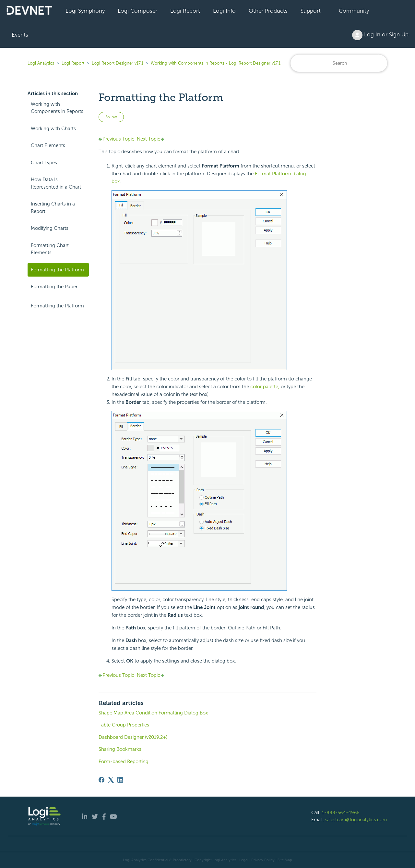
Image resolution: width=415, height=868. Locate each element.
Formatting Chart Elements (50, 249)
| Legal (243, 860)
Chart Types (44, 163)
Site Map (285, 860)
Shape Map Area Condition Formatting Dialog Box (153, 713)
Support (311, 11)
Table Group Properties (124, 725)
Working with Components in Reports (57, 108)
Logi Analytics (41, 63)
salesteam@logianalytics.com (356, 820)
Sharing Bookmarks (120, 749)
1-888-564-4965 (341, 812)
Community (354, 11)
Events (20, 35)
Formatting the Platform (57, 270)
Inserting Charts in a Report (53, 208)
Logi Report (185, 11)
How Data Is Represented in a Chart (56, 183)
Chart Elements (48, 145)
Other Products (268, 11)
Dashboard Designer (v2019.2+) (133, 737)
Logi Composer (137, 11)
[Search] (339, 63)
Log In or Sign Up (380, 35)
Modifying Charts (50, 228)
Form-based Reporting (124, 762)
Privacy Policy (263, 860)
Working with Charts (53, 129)
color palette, (265, 387)
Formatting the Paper (54, 287)
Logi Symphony (85, 11)
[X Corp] (111, 780)
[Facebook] (101, 780)
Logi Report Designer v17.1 (118, 63)
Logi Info (224, 11)
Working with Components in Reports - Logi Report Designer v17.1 (216, 63)
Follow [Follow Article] (111, 117)
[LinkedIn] (120, 780)
